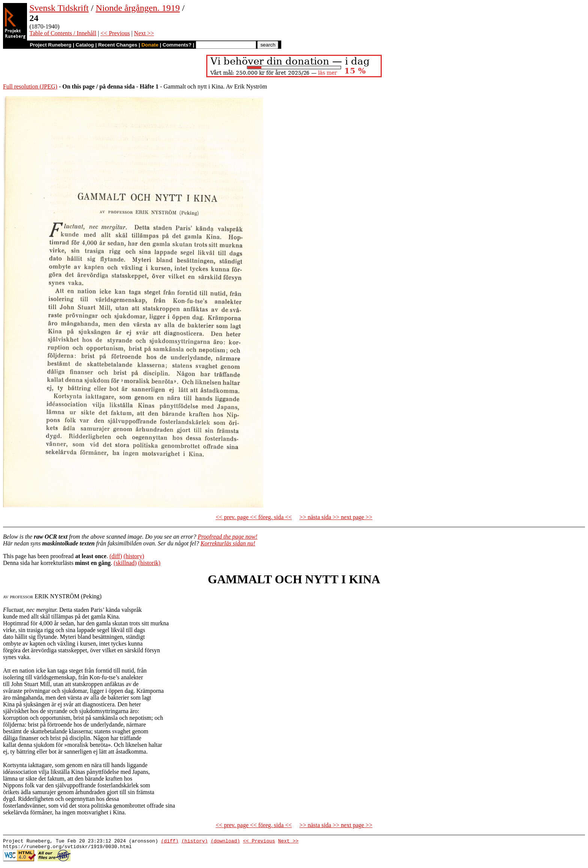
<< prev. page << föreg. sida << (254, 517)
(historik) (149, 563)
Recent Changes (118, 45)
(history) (134, 556)
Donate (150, 45)
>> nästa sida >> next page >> (336, 517)
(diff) (116, 556)
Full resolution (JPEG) (30, 86)
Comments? (177, 45)
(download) (225, 842)
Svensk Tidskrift (59, 8)
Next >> (144, 33)
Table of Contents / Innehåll (63, 33)
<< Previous (115, 33)
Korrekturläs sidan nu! (228, 543)
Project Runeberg (50, 45)
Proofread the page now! (227, 537)
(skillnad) (125, 563)
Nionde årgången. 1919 (138, 8)
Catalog (85, 45)
